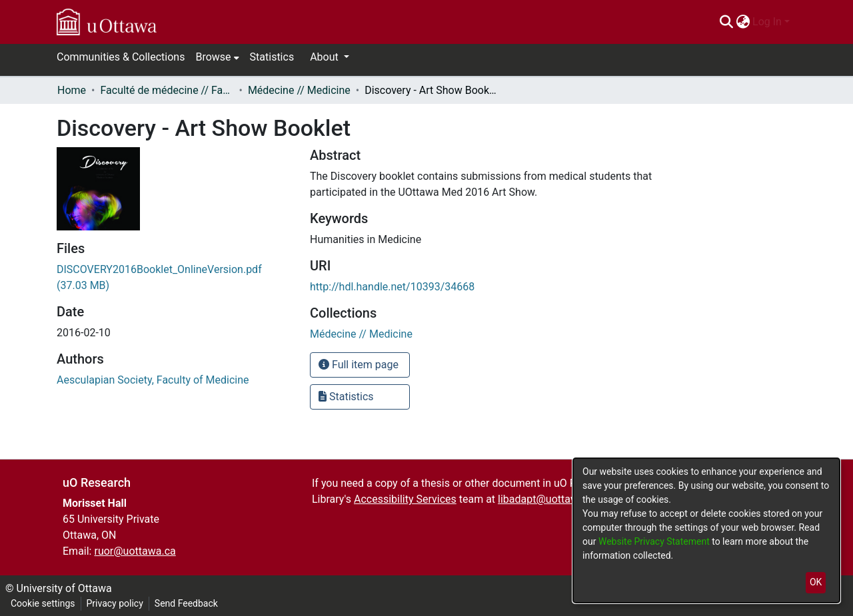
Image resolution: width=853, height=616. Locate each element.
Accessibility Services (405, 499)
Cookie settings (43, 603)
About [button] (326, 57)
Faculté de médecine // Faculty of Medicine (167, 90)
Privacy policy (115, 603)
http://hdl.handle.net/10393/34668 (392, 287)
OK (816, 582)
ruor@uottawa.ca (135, 551)
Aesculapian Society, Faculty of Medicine (153, 380)
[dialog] (706, 530)
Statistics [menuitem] (272, 57)
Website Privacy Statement (655, 541)
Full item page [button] (359, 365)
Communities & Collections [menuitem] (121, 57)
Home (72, 90)
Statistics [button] (346, 397)
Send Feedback (186, 603)
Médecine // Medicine (299, 90)
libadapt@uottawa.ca (548, 499)
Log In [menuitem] (767, 22)
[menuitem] (743, 22)
